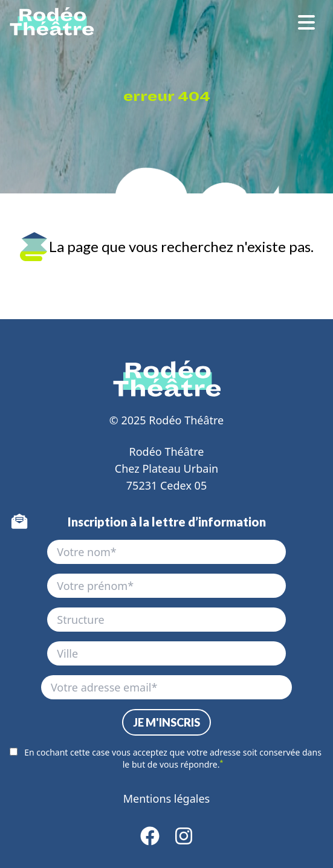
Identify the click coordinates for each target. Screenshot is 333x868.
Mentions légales (166, 798)
